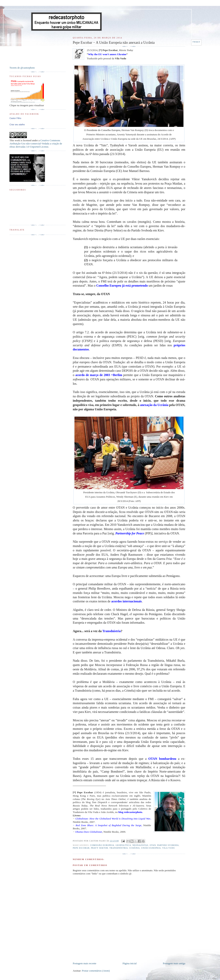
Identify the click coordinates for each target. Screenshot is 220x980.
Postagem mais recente (84, 963)
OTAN (153, 845)
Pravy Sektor (100, 848)
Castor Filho (15, 118)
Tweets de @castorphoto (22, 68)
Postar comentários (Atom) (96, 971)
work (17, 140)
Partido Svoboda (168, 845)
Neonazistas (140, 845)
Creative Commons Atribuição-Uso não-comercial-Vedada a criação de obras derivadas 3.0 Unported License (36, 144)
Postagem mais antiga (174, 963)
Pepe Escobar (81, 848)
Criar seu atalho (17, 124)
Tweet (196, 42)
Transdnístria (119, 848)
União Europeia (151, 848)
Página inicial (130, 963)
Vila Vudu (168, 848)
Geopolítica (123, 845)
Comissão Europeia (102, 845)
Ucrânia (135, 848)
